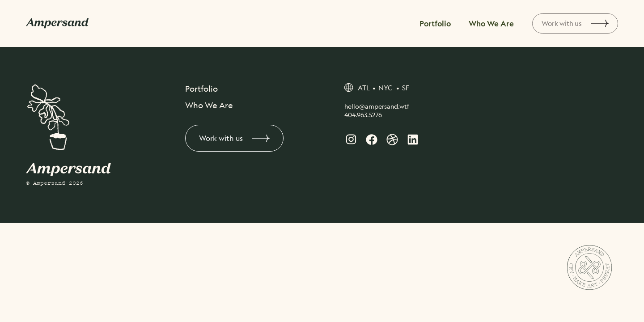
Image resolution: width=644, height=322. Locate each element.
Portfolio (438, 23)
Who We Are (490, 23)
